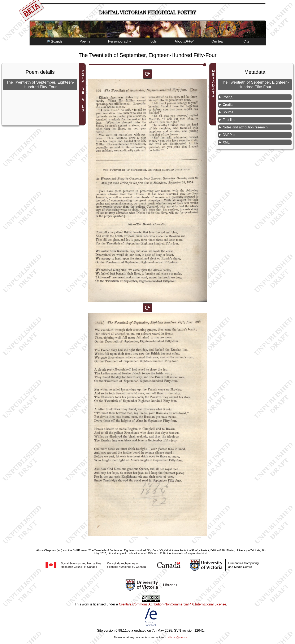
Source (228, 112)
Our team (219, 41)
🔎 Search (54, 42)
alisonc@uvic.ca (178, 637)
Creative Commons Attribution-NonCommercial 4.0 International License (172, 604)
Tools (153, 41)
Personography (120, 41)
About (184, 41)
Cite (246, 41)
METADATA (213, 84)
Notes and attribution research (245, 127)
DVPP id (229, 135)
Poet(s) (228, 97)
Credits (228, 105)
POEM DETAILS (83, 91)
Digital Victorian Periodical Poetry (147, 12)
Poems (85, 41)
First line (229, 120)
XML (226, 142)
